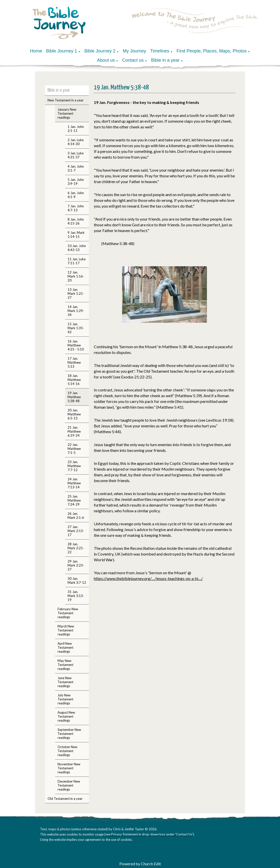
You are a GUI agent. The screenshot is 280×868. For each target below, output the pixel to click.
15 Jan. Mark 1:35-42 (76, 328)
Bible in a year (165, 60)
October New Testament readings (67, 751)
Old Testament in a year (65, 799)
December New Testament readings (69, 785)
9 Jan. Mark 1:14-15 (76, 235)
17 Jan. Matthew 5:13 (74, 362)
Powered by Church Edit (140, 864)
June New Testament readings (65, 682)
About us (106, 60)
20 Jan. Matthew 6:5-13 (74, 414)
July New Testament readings (65, 699)
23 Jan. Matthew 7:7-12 (74, 466)
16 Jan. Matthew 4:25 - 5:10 (76, 345)
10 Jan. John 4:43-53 (77, 248)
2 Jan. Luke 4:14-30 (76, 142)
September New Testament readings (69, 734)
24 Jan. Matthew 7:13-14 (74, 483)
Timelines (160, 51)
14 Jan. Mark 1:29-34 (76, 311)
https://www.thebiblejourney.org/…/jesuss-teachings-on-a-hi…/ (148, 578)
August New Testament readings (66, 716)
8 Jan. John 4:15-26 (76, 221)
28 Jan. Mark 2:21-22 (76, 548)
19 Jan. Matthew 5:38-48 (74, 397)
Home (36, 51)
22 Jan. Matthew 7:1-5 (74, 449)
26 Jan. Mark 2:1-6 (76, 516)
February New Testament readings (68, 613)
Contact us (133, 60)
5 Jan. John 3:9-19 (76, 182)
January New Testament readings (67, 113)
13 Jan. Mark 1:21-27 (76, 293)
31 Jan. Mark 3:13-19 (76, 596)
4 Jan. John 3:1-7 (76, 168)
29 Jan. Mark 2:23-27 (76, 565)
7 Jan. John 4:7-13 (76, 208)
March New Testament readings (66, 630)
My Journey (134, 51)
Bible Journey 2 (100, 51)
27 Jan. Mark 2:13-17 (76, 531)
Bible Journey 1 (62, 51)
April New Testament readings (65, 647)
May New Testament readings (65, 665)
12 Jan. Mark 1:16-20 (76, 276)
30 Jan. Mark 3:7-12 (77, 580)
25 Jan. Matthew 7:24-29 (74, 500)
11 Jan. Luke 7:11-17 (77, 261)
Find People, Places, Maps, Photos (212, 51)
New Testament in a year (66, 100)
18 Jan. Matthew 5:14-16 (74, 380)
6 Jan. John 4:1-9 (76, 195)
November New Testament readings (69, 768)
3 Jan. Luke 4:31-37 (76, 155)
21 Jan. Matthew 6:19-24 (74, 431)
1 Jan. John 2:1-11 (76, 129)
